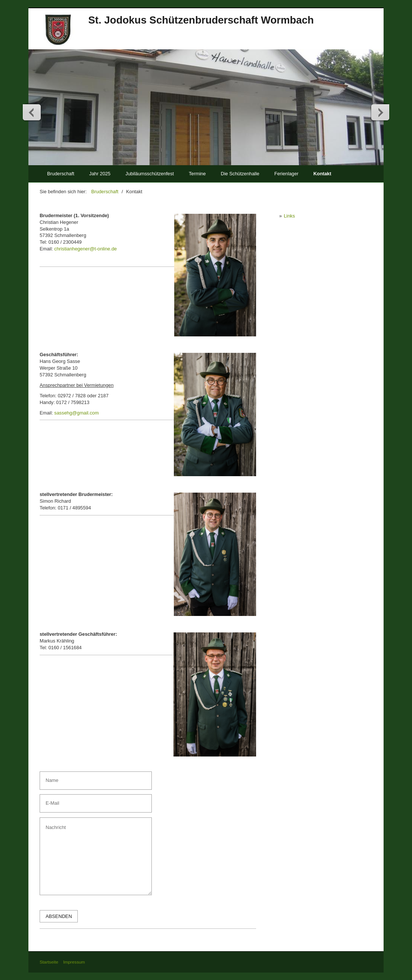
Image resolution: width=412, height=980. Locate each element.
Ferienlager (287, 174)
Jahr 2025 (100, 174)
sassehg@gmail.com (76, 413)
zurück (32, 112)
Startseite (49, 962)
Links (289, 216)
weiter (380, 112)
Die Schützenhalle (240, 174)
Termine (197, 174)
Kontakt (322, 174)
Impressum (74, 962)
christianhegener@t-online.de (85, 249)
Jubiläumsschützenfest (149, 174)
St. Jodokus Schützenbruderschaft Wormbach (201, 20)
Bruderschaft (61, 174)
